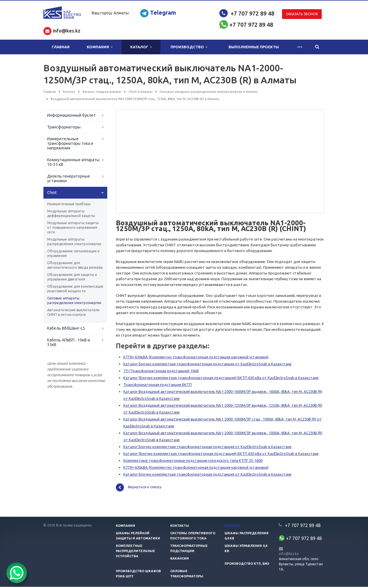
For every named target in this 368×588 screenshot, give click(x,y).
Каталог (141, 47)
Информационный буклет (71, 115)
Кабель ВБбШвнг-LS (66, 328)
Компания (100, 47)
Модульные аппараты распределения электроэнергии (74, 242)
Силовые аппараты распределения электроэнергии (74, 300)
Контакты (180, 527)
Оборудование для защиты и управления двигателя (72, 277)
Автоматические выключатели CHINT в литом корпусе (73, 312)
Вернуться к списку (139, 489)
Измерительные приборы (69, 204)
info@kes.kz (289, 555)
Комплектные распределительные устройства (135, 552)
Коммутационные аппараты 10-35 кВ (73, 162)
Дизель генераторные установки (69, 178)
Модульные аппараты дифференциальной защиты (71, 213)
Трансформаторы (64, 127)
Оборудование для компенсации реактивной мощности (75, 289)
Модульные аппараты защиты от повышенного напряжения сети (73, 227)
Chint (52, 193)
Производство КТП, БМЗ (247, 565)
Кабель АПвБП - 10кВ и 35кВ (69, 342)
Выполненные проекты (254, 47)
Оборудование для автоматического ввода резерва (75, 265)
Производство (189, 47)
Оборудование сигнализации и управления (73, 253)
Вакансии (180, 560)
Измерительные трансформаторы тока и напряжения (70, 143)
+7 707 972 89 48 (252, 13)
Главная (61, 47)
